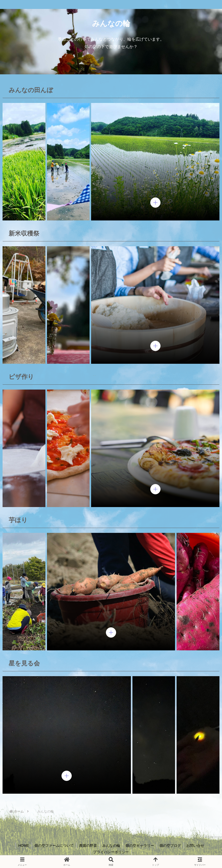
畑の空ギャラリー (140, 846)
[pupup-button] (155, 203)
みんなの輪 (111, 846)
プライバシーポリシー (111, 852)
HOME (24, 846)
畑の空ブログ (170, 846)
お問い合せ (195, 846)
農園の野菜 (88, 846)
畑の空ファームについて (54, 846)
